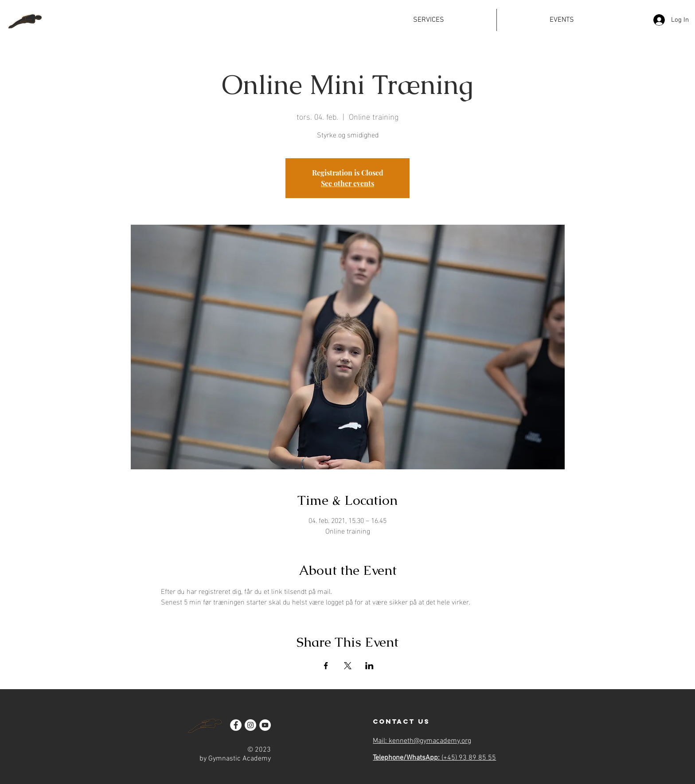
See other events (347, 183)
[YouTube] (265, 725)
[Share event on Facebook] (326, 666)
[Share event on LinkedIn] (369, 666)
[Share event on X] (348, 666)
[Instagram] (250, 725)
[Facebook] (236, 725)
